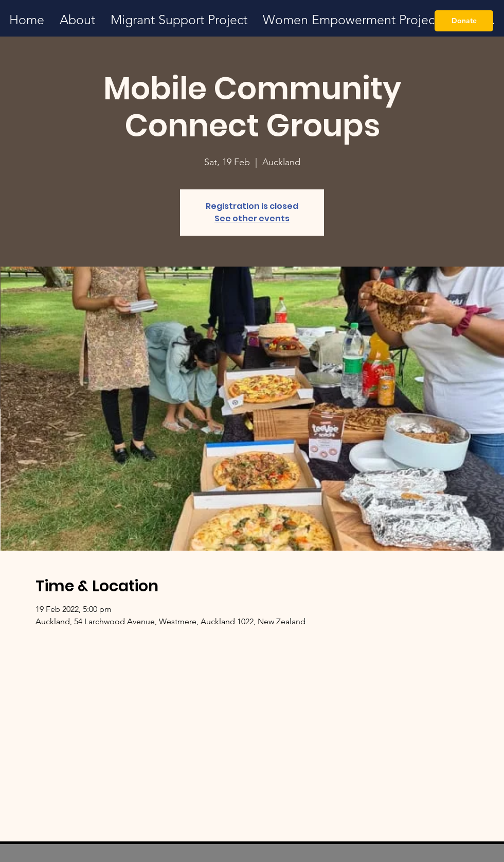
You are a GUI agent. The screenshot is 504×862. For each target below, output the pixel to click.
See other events (252, 218)
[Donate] (464, 21)
